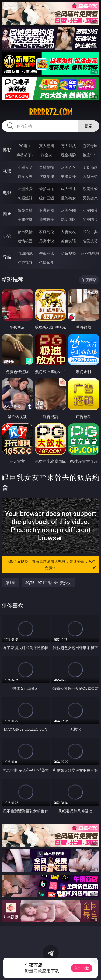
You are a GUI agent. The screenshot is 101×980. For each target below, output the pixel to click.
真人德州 (47, 146)
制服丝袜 (25, 198)
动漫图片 (90, 210)
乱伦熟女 (68, 198)
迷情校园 (25, 241)
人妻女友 (68, 232)
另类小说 (47, 241)
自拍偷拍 (47, 167)
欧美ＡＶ (68, 167)
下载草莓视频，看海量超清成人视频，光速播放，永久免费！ (51, 565)
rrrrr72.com (50, 112)
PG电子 (25, 146)
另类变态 (90, 198)
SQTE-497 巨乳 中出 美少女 (48, 583)
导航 (7, 257)
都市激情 (25, 232)
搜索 (89, 126)
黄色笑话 (68, 241)
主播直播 (68, 176)
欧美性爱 (90, 189)
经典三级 (47, 198)
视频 (7, 171)
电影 (7, 193)
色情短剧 (47, 262)
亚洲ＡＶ (25, 167)
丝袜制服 (47, 176)
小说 (7, 236)
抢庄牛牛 (90, 155)
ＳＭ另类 (90, 176)
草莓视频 (68, 253)
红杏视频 (25, 262)
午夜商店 (47, 253)
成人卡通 (68, 189)
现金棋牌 (68, 155)
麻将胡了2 (25, 155)
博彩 (7, 150)
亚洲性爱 (25, 189)
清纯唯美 (47, 219)
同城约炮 (25, 253)
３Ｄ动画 (90, 167)
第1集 (10, 583)
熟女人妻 (25, 176)
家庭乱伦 (47, 232)
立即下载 (82, 968)
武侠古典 (90, 232)
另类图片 (90, 219)
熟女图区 (68, 219)
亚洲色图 (47, 210)
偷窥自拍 (25, 210)
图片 (7, 214)
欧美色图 (68, 210)
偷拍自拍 (47, 189)
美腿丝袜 (25, 219)
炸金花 (47, 155)
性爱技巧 (90, 241)
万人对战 (68, 146)
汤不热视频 (90, 253)
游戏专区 (90, 146)
